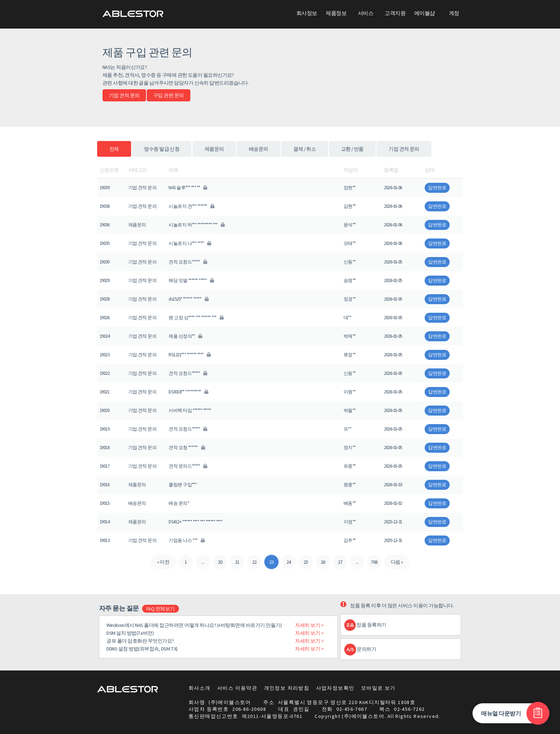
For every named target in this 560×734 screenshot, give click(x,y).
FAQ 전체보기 (161, 609)
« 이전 (163, 562)
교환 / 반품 (352, 149)
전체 (114, 149)
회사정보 (307, 13)
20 (220, 562)
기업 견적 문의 (124, 95)
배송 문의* (179, 503)
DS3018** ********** (188, 392)
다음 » (397, 562)
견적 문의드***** (188, 466)
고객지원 (395, 13)
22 (254, 562)
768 (374, 562)
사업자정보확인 (335, 688)
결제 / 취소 (304, 149)
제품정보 (336, 13)
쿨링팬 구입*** (182, 485)
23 (272, 562)
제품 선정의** (185, 336)
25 (306, 562)
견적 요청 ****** (187, 448)
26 (323, 562)
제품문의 (214, 149)
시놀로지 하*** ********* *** (196, 225)
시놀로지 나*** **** (190, 243)
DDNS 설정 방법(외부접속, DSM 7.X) (142, 649)
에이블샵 (425, 13)
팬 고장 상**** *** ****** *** (196, 318)
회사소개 (200, 688)
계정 (454, 13)
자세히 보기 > (309, 625)
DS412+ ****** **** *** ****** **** (195, 522)
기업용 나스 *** (186, 540)
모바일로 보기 (378, 688)
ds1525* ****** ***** (188, 299)
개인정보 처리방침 (287, 688)
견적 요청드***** (188, 262)
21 (237, 562)
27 (340, 562)
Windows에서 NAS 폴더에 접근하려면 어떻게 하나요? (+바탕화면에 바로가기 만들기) (194, 625)
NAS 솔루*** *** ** (188, 188)
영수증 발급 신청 (162, 149)
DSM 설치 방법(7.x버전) (130, 633)
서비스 (366, 13)
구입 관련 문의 (169, 95)
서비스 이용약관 (237, 688)
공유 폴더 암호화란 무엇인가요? (140, 641)
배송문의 (259, 149)
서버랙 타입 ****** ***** (190, 410)
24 (289, 562)
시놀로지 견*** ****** (191, 206)
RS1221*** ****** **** (189, 355)
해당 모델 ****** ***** (191, 280)
